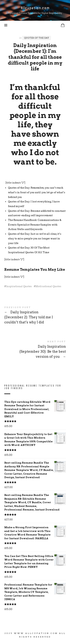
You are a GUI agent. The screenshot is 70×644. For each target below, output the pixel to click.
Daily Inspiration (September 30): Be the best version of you (35, 350)
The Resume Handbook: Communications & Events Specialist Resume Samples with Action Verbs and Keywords (35, 225)
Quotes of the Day (37, 38)
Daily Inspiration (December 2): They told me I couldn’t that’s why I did (35, 316)
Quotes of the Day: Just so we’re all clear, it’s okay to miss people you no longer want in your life (35, 238)
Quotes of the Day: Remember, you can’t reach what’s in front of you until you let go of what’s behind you (37, 192)
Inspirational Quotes (19, 286)
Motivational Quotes (48, 286)
